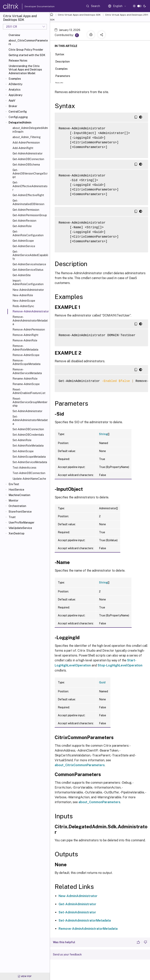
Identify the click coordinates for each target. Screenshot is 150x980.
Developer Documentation (33, 6)
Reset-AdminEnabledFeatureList (29, 391)
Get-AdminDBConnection (28, 159)
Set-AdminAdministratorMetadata (30, 420)
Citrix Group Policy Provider (26, 50)
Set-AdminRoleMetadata (28, 446)
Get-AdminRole (22, 226)
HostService (16, 490)
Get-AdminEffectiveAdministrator (30, 186)
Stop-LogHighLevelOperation (120, 665)
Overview (14, 35)
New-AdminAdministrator (28, 290)
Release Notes (18, 61)
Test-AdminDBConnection (29, 473)
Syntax (62, 54)
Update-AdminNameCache (29, 479)
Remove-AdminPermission (29, 330)
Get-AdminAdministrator (28, 153)
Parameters (65, 76)
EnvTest (14, 484)
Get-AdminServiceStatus (28, 270)
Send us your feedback (67, 954)
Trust (12, 517)
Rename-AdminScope (26, 384)
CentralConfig (18, 112)
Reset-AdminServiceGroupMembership (30, 402)
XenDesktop (17, 533)
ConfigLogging (18, 117)
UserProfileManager (21, 523)
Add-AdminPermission (26, 143)
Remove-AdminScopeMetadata (26, 362)
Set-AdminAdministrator (27, 411)
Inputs (61, 83)
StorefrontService (20, 512)
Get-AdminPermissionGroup (30, 215)
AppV (12, 100)
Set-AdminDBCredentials (28, 435)
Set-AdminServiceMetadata (30, 462)
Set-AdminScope (23, 451)
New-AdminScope (24, 301)
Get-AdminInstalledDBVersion (28, 202)
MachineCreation (19, 495)
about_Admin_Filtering (27, 137)
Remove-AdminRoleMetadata (25, 348)
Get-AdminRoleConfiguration (28, 233)
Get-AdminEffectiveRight (28, 195)
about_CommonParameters (99, 802)
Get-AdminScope (23, 241)
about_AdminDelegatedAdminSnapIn (30, 130)
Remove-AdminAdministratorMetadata (30, 320)
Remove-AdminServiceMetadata (27, 371)
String (103, 434)
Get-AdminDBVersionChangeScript (30, 174)
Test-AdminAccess (24, 468)
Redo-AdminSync (23, 306)
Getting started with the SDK (27, 55)
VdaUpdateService (20, 528)
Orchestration (17, 506)
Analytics (15, 90)
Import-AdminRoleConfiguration (28, 282)
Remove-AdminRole (25, 340)
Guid (102, 682)
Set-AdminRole (22, 440)
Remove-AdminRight (25, 335)
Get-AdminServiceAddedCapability (30, 255)
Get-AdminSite (22, 275)
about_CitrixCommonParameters (28, 42)
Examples (15, 79)
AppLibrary (15, 95)
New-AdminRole (23, 295)
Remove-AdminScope (26, 355)
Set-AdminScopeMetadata (29, 457)
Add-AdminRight (23, 148)
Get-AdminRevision (24, 221)
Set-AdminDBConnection (28, 429)
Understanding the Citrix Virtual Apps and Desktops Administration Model (25, 70)
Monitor (13, 501)
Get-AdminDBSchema (26, 165)
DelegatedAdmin (20, 122)
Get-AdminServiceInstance (29, 264)
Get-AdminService (24, 246)
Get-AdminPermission (26, 210)
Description (65, 61)
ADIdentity (15, 84)
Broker (13, 106)
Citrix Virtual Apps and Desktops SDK (79, 15)
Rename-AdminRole (25, 379)
